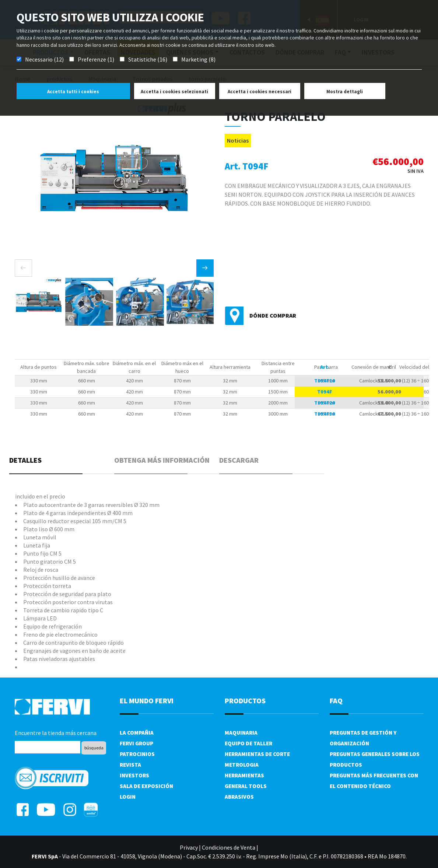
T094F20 (325, 403)
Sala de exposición (146, 786)
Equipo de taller (248, 743)
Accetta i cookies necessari (260, 92)
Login (128, 797)
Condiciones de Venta (229, 847)
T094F (325, 392)
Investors (134, 775)
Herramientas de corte (257, 754)
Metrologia (242, 765)
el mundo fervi (147, 701)
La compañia (137, 733)
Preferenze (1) (96, 59)
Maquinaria (241, 733)
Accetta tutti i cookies (73, 92)
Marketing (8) (198, 59)
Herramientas (244, 775)
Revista (130, 765)
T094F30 (325, 414)
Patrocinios (137, 754)
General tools (246, 786)
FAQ (336, 701)
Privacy (189, 847)
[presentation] (23, 268)
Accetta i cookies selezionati (174, 92)
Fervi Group (136, 743)
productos (245, 701)
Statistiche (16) (148, 59)
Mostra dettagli (345, 92)
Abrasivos (239, 797)
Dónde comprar (273, 315)
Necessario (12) (44, 59)
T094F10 (325, 381)
